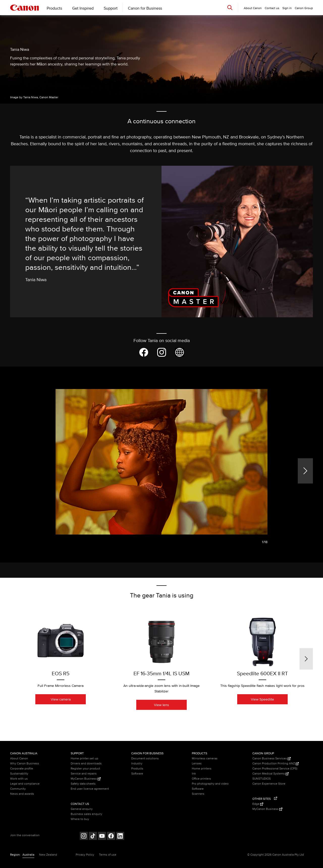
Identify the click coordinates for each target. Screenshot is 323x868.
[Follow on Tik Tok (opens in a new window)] (93, 837)
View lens (161, 705)
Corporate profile (22, 769)
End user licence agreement (90, 789)
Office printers (201, 779)
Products (54, 8)
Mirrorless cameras (205, 758)
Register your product (85, 769)
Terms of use (108, 855)
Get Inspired (83, 8)
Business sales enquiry (86, 814)
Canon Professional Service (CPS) (275, 769)
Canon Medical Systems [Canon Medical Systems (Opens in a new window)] (271, 774)
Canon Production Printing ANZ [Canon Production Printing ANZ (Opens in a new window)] (276, 764)
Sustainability (19, 774)
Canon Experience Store (269, 784)
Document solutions (145, 758)
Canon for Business (145, 8)
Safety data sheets (83, 784)
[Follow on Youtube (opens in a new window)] (102, 837)
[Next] (305, 471)
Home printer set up (84, 758)
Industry (137, 764)
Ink (194, 774)
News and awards (22, 794)
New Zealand (48, 855)
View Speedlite (262, 699)
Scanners (198, 794)
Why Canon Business (25, 764)
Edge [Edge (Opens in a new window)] (258, 804)
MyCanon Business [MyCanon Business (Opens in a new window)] (86, 779)
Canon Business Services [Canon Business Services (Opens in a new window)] (272, 758)
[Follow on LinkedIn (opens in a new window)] (120, 837)
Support (111, 8)
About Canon (19, 758)
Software (137, 774)
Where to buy (80, 819)
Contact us (272, 8)
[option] (161, 467)
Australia (28, 855)
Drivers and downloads (86, 764)
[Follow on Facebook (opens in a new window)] (111, 837)
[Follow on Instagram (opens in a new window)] (84, 837)
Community (18, 789)
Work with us (19, 779)
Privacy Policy (85, 855)
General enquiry (82, 809)
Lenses (197, 764)
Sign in (287, 8)
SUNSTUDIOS (262, 779)
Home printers (202, 769)
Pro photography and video (210, 784)
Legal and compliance (25, 784)
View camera (61, 699)
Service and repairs (84, 774)
